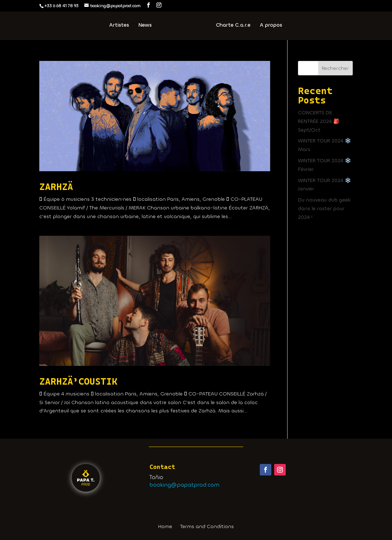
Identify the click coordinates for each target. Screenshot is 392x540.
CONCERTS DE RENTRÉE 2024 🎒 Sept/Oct (319, 121)
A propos (271, 26)
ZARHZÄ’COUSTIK (78, 381)
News (145, 26)
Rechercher (335, 68)
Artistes (119, 26)
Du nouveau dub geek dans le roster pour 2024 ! (324, 209)
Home (165, 527)
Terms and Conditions (207, 527)
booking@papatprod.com (184, 485)
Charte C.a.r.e (233, 26)
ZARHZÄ (56, 187)
